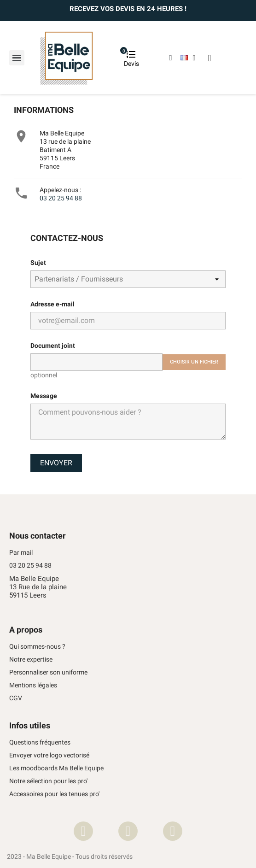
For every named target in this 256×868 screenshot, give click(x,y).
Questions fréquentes (40, 742)
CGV (16, 698)
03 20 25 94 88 (61, 198)
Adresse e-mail (52, 304)
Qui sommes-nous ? (37, 647)
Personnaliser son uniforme (48, 672)
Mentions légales (33, 685)
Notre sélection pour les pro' (48, 781)
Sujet (38, 263)
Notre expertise (31, 660)
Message (44, 396)
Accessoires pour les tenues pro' (54, 794)
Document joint (53, 346)
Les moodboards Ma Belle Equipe (56, 768)
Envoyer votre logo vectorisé (49, 755)
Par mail (21, 553)
